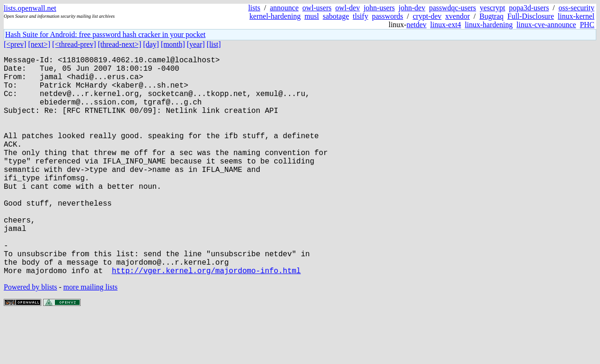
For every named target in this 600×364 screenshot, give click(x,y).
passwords (387, 16)
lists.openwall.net (30, 8)
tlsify (360, 16)
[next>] (39, 44)
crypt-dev (427, 16)
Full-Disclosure (531, 16)
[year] (196, 44)
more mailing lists (90, 336)
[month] (173, 44)
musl (311, 16)
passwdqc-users (452, 8)
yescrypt (493, 8)
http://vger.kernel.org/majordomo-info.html (206, 319)
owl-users (317, 8)
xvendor (457, 16)
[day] (151, 44)
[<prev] (15, 44)
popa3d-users (529, 8)
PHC (587, 25)
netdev (416, 25)
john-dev (412, 8)
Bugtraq (492, 16)
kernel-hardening (275, 16)
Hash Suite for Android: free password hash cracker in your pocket (105, 34)
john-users (379, 8)
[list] (214, 44)
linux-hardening (489, 25)
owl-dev (347, 8)
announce (284, 8)
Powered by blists (30, 336)
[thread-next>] (120, 44)
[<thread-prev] (74, 44)
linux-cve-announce (546, 25)
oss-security (577, 8)
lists (254, 8)
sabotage (336, 16)
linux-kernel (576, 16)
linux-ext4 (446, 25)
